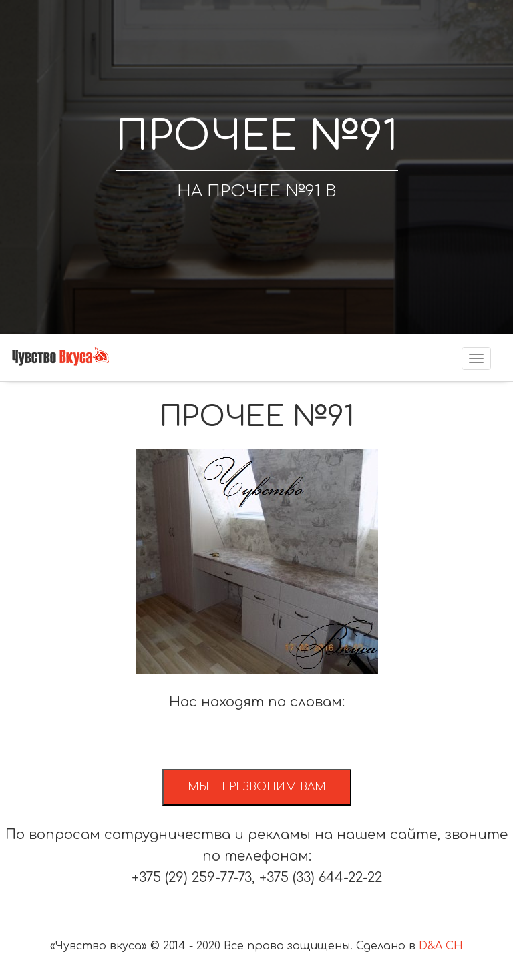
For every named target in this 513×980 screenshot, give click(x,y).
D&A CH (441, 946)
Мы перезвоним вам (257, 787)
